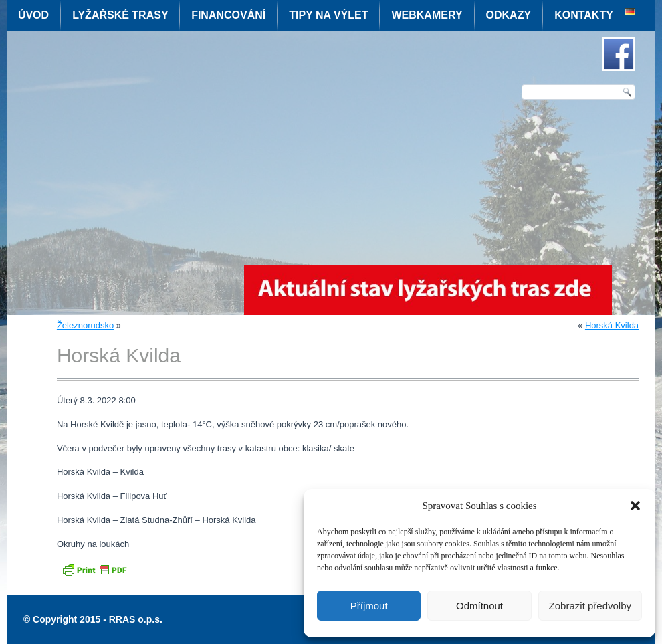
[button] (635, 506)
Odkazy (509, 15)
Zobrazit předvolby (590, 606)
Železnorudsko (85, 325)
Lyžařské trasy (120, 15)
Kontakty (584, 15)
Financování (228, 15)
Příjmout (369, 606)
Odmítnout (479, 606)
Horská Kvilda (612, 325)
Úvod (33, 15)
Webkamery (427, 15)
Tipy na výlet (328, 15)
